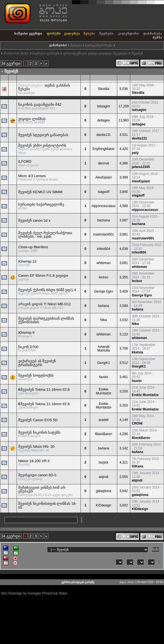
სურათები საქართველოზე (41, 204)
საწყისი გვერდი (28, 33)
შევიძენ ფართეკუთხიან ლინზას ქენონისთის (46, 320)
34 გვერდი (11, 63)
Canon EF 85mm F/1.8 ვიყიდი (43, 276)
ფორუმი (54, 33)
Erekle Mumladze (104, 391)
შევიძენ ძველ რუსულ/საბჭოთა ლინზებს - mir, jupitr (45, 235)
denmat (103, 163)
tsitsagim (104, 106)
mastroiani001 (104, 234)
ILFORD (25, 161)
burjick (104, 462)
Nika (103, 320)
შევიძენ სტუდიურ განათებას (43, 135)
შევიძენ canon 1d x (34, 220)
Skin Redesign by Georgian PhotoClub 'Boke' (34, 593)
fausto (104, 377)
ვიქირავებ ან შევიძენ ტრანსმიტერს (37, 363)
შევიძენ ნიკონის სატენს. (40, 432)
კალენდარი (128, 33)
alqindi (104, 477)
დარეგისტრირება (99, 45)
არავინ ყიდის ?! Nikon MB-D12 (45, 304)
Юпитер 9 (26, 333)
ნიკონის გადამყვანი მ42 (40, 104)
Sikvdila (104, 89)
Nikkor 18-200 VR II (34, 461)
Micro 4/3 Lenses (32, 176)
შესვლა (76, 45)
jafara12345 (141, 167)
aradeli (103, 420)
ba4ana (103, 306)
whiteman (104, 263)
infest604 (104, 249)
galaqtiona (104, 491)
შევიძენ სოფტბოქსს (36, 375)
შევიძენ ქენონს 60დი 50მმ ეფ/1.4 (47, 290)
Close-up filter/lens (33, 247)
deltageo (103, 120)
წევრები (106, 33)
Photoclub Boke (16, 53)
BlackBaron (104, 434)
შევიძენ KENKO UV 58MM (40, 192)
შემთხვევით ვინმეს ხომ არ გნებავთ (42, 489)
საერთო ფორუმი (46, 53)
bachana (103, 220)
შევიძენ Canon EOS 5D (38, 420)
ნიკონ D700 (28, 347)
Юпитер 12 (27, 261)
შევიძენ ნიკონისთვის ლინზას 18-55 (47, 505)
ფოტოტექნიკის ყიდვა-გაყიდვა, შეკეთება (95, 53)
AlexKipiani (104, 177)
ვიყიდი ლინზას (32, 119)
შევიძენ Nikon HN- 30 (36, 447)
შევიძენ (137, 53)
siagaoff (103, 192)
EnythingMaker (103, 149)
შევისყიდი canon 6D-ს (37, 475)
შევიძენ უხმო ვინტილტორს (42, 145)
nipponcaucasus (104, 206)
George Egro (104, 291)
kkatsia (137, 352)
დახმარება (153, 33)
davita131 (103, 135)
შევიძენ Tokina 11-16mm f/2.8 (45, 390)
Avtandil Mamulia (104, 349)
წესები (89, 33)
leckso (103, 277)
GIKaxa (137, 466)
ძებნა (158, 37)
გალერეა (72, 33)
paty (135, 153)
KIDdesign (104, 505)
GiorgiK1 (104, 363)
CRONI (137, 423)
